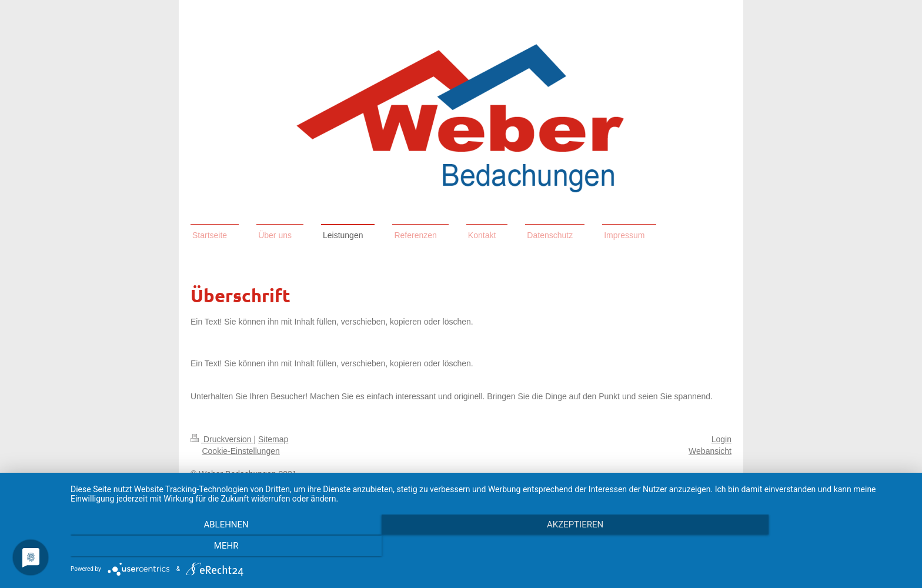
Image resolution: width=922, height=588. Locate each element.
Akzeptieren (490, 547)
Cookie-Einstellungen (240, 451)
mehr (784, 547)
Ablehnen (196, 547)
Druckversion (222, 439)
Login (721, 439)
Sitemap (273, 439)
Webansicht (710, 451)
